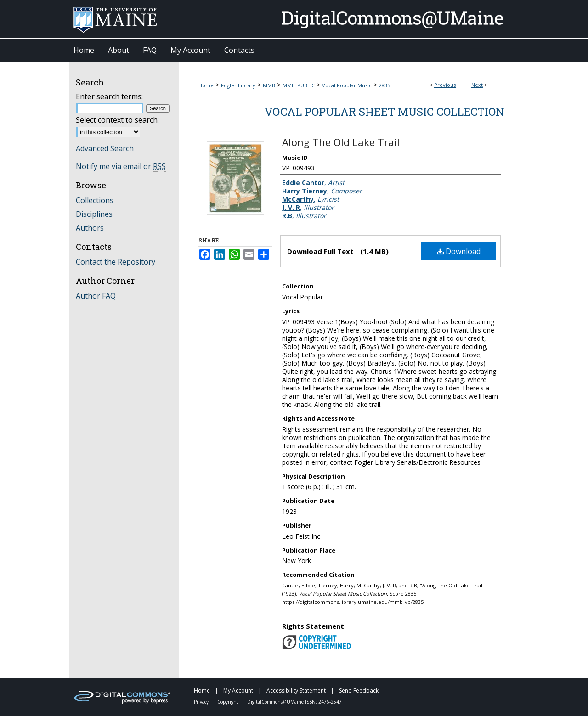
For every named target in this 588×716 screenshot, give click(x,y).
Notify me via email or (121, 166)
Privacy (202, 702)
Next (477, 85)
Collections (95, 200)
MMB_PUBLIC (299, 85)
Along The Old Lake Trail (341, 142)
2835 (384, 85)
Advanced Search (105, 148)
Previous (445, 85)
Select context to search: (117, 120)
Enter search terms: (109, 96)
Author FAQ (96, 296)
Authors (90, 228)
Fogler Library (238, 85)
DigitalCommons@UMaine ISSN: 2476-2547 (294, 702)
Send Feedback (359, 691)
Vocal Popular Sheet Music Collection (384, 112)
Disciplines (94, 214)
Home (206, 85)
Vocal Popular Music (347, 85)
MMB (269, 85)
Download (459, 251)
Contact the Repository (116, 262)
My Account (239, 691)
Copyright (229, 702)
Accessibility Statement (297, 691)
